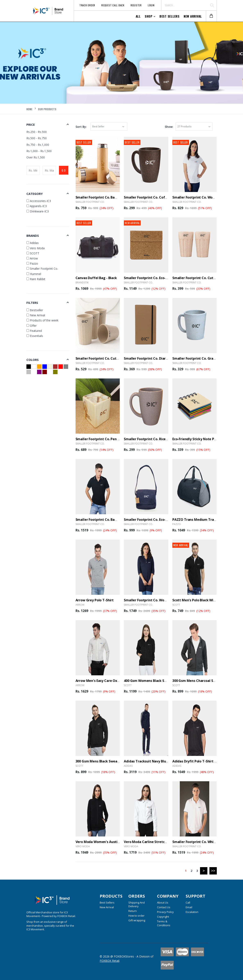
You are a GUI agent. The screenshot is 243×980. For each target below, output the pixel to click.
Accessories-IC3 (39, 201)
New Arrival (193, 16)
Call (188, 903)
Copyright (163, 917)
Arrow (80, 605)
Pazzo (177, 524)
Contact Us (164, 907)
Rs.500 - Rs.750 (37, 138)
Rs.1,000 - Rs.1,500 (39, 151)
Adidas (128, 766)
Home (29, 109)
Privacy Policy (165, 912)
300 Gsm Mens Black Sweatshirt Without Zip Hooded (118, 761)
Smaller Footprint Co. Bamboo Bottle (105, 197)
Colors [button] (33, 360)
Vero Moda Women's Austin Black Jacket (108, 842)
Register (136, 5)
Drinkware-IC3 (38, 211)
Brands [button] (33, 236)
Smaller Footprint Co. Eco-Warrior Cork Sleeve (161, 278)
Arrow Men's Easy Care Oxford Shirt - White (110, 681)
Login (151, 5)
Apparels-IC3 (37, 206)
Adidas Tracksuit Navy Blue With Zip (153, 761)
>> (213, 871)
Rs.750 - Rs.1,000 (38, 145)
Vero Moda (83, 846)
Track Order (87, 5)
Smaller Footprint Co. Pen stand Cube (106, 439)
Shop (149, 16)
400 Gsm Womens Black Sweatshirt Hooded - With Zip (167, 681)
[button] (211, 16)
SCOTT (176, 605)
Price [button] (31, 125)
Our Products (47, 109)
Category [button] (35, 194)
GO (64, 170)
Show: (169, 127)
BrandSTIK (82, 282)
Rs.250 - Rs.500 (37, 132)
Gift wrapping (137, 920)
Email (189, 907)
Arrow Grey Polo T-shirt (95, 600)
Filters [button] (32, 303)
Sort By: (81, 127)
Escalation (192, 912)
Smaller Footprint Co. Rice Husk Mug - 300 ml (160, 439)
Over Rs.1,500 (36, 157)
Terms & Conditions (164, 923)
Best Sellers (170, 16)
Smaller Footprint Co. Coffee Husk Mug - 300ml (162, 197)
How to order (136, 916)
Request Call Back (113, 5)
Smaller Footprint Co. (90, 202)
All (138, 16)
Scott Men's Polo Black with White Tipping (207, 600)
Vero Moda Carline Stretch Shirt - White (156, 842)
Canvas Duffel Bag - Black (96, 278)
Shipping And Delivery (137, 904)
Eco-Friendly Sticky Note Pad (195, 439)
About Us (163, 903)
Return (133, 911)
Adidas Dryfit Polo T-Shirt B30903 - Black (205, 761)
